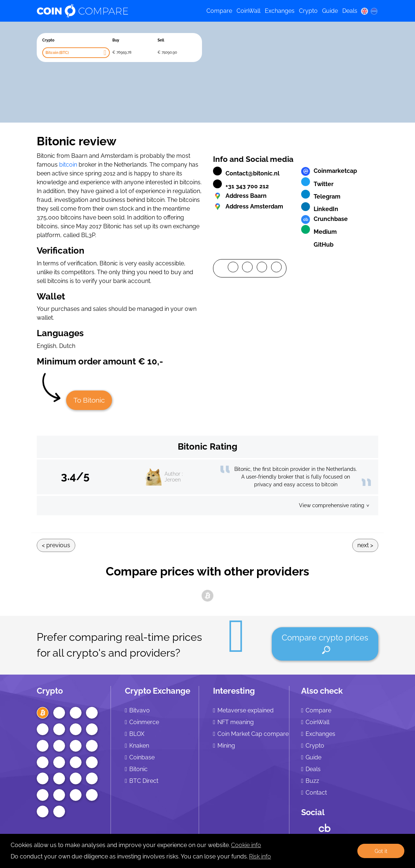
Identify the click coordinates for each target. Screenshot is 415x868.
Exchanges (280, 11)
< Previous (56, 545)
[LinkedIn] (262, 268)
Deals (350, 11)
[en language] (364, 11)
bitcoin (68, 165)
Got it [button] (381, 851)
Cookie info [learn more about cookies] (246, 845)
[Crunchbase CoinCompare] (325, 826)
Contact (316, 793)
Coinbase (142, 757)
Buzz (312, 781)
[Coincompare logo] (115, 11)
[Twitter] (247, 268)
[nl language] (374, 11)
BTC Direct (144, 781)
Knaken (139, 746)
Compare (219, 11)
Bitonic (138, 769)
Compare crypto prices (325, 643)
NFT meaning (236, 722)
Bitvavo (140, 710)
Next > (365, 545)
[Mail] (276, 268)
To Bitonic (89, 400)
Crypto (308, 11)
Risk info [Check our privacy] (260, 856)
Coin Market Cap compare (253, 734)
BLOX (137, 734)
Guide (330, 11)
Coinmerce (144, 722)
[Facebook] (233, 268)
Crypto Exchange (158, 691)
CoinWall (248, 11)
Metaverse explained (246, 710)
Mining (226, 746)
